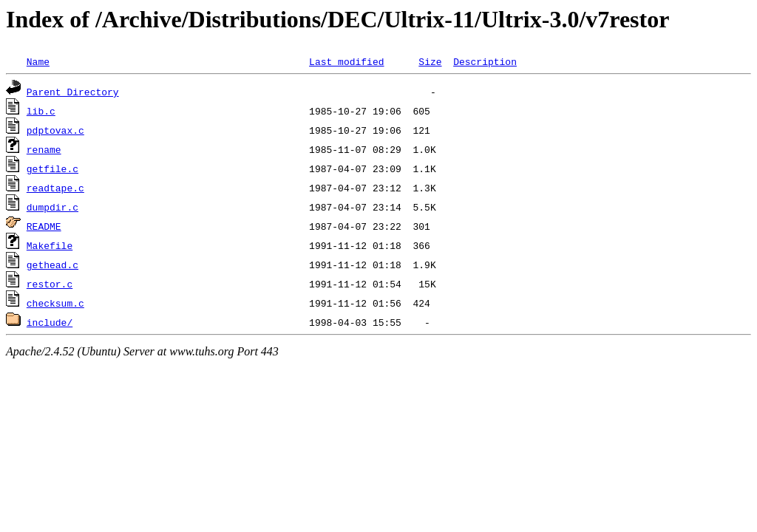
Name (38, 61)
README (44, 226)
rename (44, 149)
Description (485, 61)
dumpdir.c (52, 207)
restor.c (50, 284)
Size (430, 61)
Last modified (346, 61)
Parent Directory (73, 92)
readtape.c (55, 188)
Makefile (50, 245)
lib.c (41, 111)
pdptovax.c (55, 130)
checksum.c (55, 303)
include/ (50, 322)
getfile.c (52, 168)
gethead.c (52, 265)
